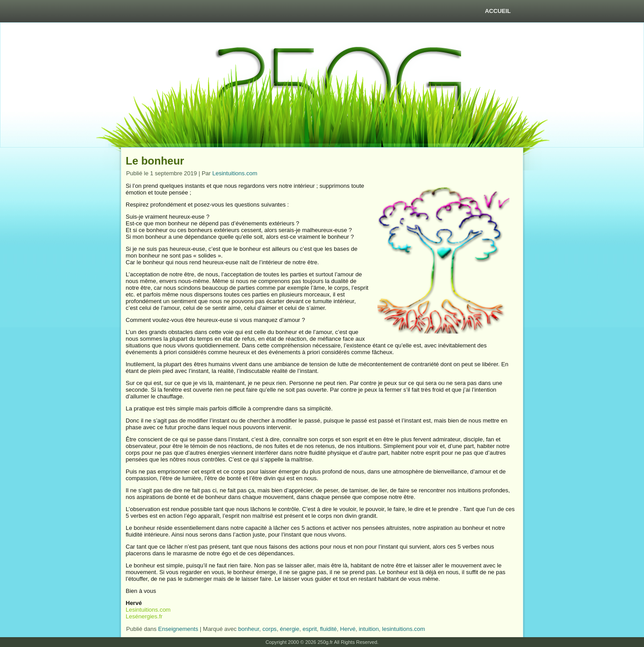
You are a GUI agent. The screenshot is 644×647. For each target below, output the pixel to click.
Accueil (498, 11)
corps (270, 629)
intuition (369, 629)
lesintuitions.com (403, 629)
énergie (290, 629)
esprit (309, 629)
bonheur (249, 629)
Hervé (348, 629)
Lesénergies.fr (144, 616)
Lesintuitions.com (235, 173)
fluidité (329, 629)
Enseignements (178, 629)
